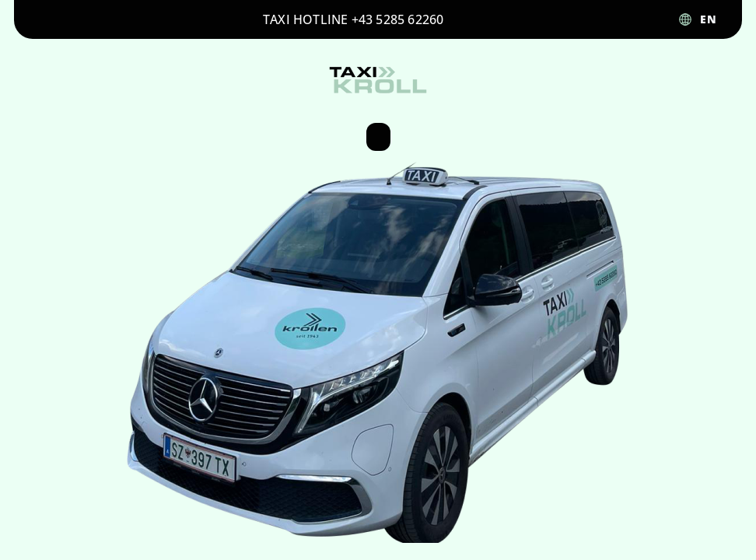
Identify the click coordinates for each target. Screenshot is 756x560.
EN (709, 19)
